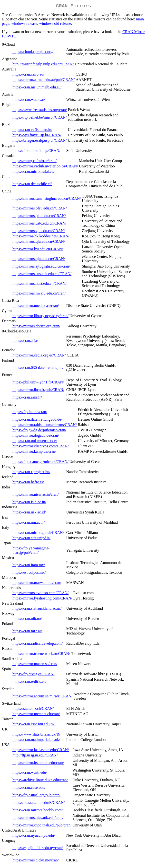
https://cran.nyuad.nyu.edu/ (34, 836)
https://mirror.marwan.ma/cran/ (37, 584)
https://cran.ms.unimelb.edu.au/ (37, 88)
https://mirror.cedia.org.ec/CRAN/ (39, 356)
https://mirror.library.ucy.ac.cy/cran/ (40, 317)
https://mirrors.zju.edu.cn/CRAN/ (39, 232)
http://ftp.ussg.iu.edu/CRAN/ (35, 756)
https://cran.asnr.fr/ (27, 398)
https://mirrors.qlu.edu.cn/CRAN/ (39, 242)
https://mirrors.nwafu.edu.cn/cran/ (39, 294)
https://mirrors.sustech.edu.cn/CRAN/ (42, 275)
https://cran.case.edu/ (29, 788)
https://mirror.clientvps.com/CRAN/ (41, 447)
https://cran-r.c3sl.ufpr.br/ (32, 131)
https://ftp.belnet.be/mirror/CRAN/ (40, 118)
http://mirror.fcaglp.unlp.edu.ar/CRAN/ (43, 65)
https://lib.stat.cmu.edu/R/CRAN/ (39, 803)
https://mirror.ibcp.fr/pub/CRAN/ (38, 391)
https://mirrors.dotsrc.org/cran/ (36, 327)
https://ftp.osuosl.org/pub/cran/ (36, 796)
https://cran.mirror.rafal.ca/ (33, 172)
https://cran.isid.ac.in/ (29, 503)
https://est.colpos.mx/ (29, 573)
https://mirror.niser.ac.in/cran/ (36, 495)
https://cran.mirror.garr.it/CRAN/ (38, 534)
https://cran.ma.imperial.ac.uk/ (36, 741)
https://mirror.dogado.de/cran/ (36, 436)
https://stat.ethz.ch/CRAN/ (33, 709)
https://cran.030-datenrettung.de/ (38, 369)
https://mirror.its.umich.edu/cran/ (38, 764)
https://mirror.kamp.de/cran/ (34, 452)
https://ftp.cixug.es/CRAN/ (33, 675)
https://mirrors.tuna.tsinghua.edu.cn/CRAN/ (47, 199)
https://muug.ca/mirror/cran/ (34, 162)
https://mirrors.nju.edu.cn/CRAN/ (39, 260)
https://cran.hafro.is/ (28, 483)
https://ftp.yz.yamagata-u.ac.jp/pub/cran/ (31, 551)
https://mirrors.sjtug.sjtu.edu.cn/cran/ (41, 267)
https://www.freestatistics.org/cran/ (40, 111)
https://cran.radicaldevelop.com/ (38, 644)
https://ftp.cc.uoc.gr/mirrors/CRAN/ (40, 463)
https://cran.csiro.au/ (28, 75)
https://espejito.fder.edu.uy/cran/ (38, 849)
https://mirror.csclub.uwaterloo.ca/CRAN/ (45, 167)
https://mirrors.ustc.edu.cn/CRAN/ (39, 224)
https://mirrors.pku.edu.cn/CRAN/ (39, 217)
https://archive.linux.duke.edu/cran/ (40, 781)
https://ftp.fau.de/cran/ (30, 413)
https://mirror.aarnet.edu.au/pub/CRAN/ (44, 81)
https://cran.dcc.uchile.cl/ (32, 185)
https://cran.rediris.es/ (29, 682)
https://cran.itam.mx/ (29, 566)
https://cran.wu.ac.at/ (29, 100)
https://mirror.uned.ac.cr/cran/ (36, 307)
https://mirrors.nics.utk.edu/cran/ (38, 819)
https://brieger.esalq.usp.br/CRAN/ (40, 141)
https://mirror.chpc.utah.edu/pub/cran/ (42, 826)
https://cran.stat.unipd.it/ (31, 539)
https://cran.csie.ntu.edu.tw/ (34, 725)
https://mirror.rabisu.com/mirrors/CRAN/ (45, 426)
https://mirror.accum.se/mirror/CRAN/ (42, 697)
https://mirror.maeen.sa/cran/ (35, 665)
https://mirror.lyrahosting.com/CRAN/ (42, 599)
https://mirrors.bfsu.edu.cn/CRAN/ (40, 209)
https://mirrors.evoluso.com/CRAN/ (40, 594)
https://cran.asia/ (25, 342)
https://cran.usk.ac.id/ (29, 513)
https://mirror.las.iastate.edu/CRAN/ (41, 751)
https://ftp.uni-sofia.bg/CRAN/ (36, 152)
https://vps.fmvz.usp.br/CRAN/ (37, 136)
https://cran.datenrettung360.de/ (37, 420)
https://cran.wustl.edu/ (30, 773)
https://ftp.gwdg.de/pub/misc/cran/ (39, 431)
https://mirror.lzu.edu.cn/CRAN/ (38, 250)
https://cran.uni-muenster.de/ (35, 442)
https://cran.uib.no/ (27, 620)
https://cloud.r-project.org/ (33, 53)
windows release (24, 24)
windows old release (55, 24)
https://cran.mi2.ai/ (27, 632)
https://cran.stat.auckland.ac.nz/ (37, 609)
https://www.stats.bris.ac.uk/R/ (36, 735)
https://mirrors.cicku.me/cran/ (36, 861)
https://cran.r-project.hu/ (31, 473)
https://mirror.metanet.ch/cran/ (36, 715)
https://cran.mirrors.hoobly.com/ (38, 811)
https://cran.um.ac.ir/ (29, 523)
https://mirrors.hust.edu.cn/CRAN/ (39, 284)
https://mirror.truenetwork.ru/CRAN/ (41, 655)
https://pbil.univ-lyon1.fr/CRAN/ (38, 383)
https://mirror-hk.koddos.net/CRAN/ (41, 237)
